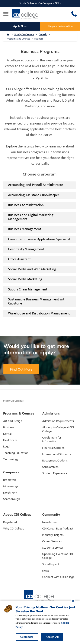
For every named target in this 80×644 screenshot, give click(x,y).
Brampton (10, 480)
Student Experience (55, 473)
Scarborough (12, 499)
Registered (10, 522)
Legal (7, 447)
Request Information (60, 26)
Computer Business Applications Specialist (39, 239)
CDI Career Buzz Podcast (58, 529)
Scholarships (50, 467)
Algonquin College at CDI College (58, 429)
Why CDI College (14, 529)
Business (39, 39)
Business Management (25, 229)
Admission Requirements (58, 421)
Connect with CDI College (58, 577)
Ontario (43, 34)
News (46, 571)
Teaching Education (16, 453)
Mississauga (11, 486)
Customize (27, 637)
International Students (57, 454)
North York (10, 493)
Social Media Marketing (25, 279)
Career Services (52, 541)
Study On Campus (24, 34)
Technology (11, 459)
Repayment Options (55, 461)
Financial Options (53, 448)
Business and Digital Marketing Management (31, 217)
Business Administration (26, 205)
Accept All (52, 637)
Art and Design (13, 421)
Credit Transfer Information (52, 440)
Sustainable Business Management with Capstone (37, 301)
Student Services (53, 548)
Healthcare (10, 440)
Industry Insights (53, 535)
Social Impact (51, 564)
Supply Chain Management (28, 289)
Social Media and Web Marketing (32, 269)
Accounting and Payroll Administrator (36, 185)
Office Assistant (19, 259)
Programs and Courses (18, 39)
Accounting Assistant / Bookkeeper (34, 195)
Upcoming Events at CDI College (57, 556)
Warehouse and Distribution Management (39, 314)
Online (31, 3)
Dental (7, 434)
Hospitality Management (26, 249)
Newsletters (50, 522)
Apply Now (20, 26)
